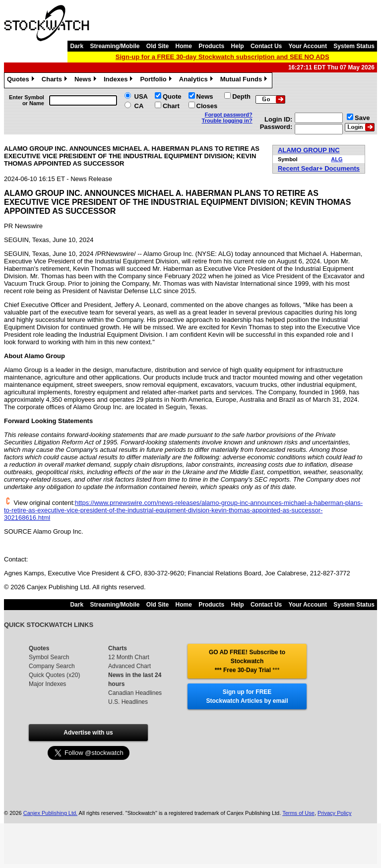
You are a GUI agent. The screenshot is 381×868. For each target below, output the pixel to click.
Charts (56, 80)
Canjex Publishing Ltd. (50, 813)
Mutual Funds (245, 80)
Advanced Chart (129, 666)
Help (238, 46)
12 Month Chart (129, 657)
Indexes (119, 80)
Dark (77, 46)
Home (184, 46)
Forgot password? (229, 115)
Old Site (158, 46)
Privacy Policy (334, 813)
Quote (172, 96)
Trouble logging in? (227, 121)
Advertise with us (88, 733)
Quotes (22, 80)
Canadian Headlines (135, 693)
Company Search (52, 666)
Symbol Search (49, 657)
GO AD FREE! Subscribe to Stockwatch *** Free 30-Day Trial (247, 661)
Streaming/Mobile (115, 46)
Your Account (308, 46)
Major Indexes (47, 684)
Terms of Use (298, 813)
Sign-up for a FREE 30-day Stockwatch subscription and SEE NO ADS (222, 57)
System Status (354, 46)
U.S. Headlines (128, 702)
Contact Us (266, 46)
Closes (207, 106)
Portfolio (157, 80)
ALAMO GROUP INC (309, 150)
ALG (337, 159)
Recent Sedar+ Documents (319, 168)
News (87, 80)
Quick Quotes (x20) (54, 675)
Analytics (197, 80)
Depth (241, 96)
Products (211, 46)
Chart (171, 106)
